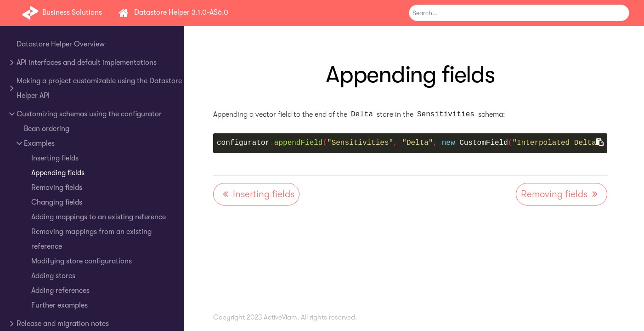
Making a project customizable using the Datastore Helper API (99, 88)
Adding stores (53, 276)
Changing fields (57, 202)
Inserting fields (55, 158)
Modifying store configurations (82, 261)
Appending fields (58, 173)
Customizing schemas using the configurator (89, 114)
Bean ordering (47, 129)
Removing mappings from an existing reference (91, 239)
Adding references (60, 291)
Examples (39, 143)
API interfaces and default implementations (87, 63)
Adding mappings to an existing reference (99, 217)
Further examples (59, 305)
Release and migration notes (63, 324)
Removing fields (57, 188)
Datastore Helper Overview (61, 44)
